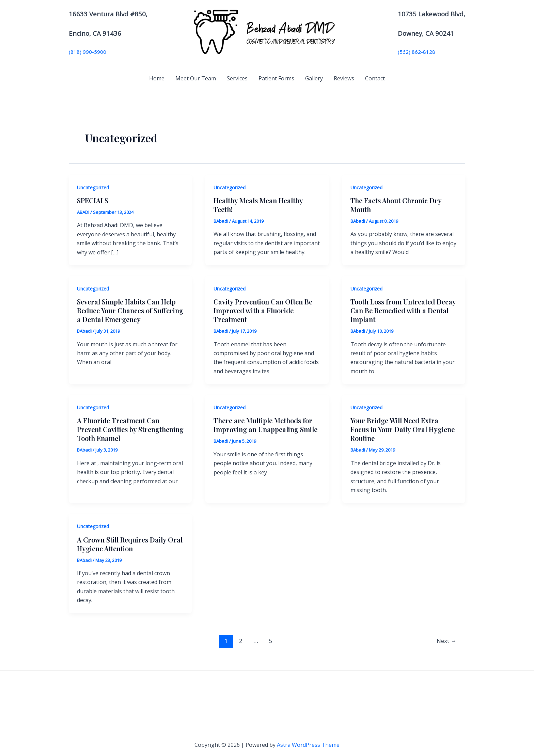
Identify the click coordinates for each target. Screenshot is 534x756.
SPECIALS (93, 200)
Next (446, 641)
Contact (375, 78)
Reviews (344, 78)
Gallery (314, 78)
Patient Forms (276, 78)
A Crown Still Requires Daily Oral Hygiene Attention (130, 544)
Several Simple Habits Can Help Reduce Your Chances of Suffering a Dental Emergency (130, 310)
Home (157, 78)
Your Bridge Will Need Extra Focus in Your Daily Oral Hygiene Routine (403, 429)
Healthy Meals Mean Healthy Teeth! (258, 205)
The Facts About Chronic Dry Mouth (396, 205)
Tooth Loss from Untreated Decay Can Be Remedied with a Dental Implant (403, 310)
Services (237, 78)
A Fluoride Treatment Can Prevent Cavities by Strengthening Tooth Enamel (130, 429)
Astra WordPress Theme (308, 745)
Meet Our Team (196, 78)
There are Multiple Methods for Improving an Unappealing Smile (265, 425)
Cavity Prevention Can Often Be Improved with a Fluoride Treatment (263, 310)
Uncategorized (93, 187)
